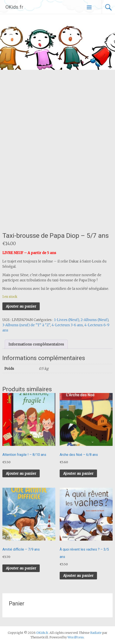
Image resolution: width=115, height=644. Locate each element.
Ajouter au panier (21, 306)
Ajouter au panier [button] (21, 473)
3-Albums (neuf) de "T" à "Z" (26, 325)
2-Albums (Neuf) (94, 320)
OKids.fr (14, 7)
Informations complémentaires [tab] (36, 344)
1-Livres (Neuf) (67, 320)
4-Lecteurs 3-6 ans (67, 325)
